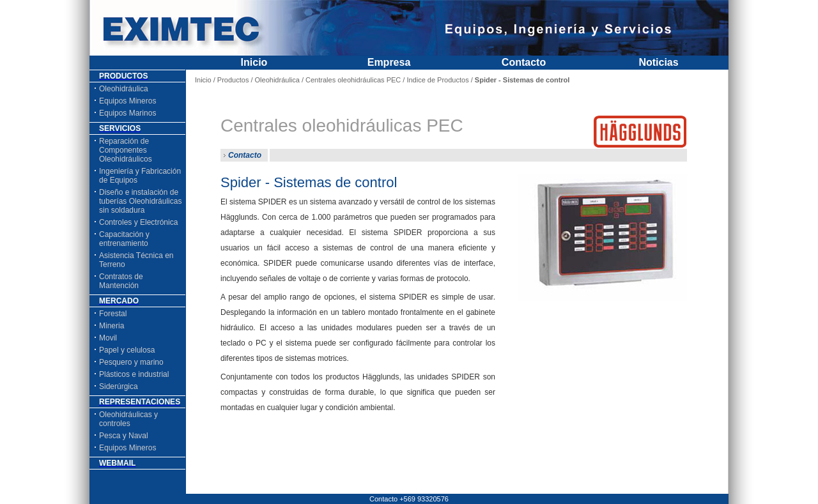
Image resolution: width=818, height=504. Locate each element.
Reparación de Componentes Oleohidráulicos (126, 150)
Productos (233, 80)
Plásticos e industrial (134, 374)
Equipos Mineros (127, 101)
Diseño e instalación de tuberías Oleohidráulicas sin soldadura (140, 201)
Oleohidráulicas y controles (128, 419)
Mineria (112, 326)
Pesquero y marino (131, 362)
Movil (108, 338)
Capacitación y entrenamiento (124, 239)
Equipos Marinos (127, 113)
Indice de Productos (437, 80)
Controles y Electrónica (138, 222)
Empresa (389, 62)
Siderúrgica (119, 386)
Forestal (113, 314)
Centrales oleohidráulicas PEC (353, 80)
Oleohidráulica (124, 89)
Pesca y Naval (124, 436)
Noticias (658, 62)
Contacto (524, 62)
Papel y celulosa (127, 350)
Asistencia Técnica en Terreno (136, 260)
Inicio (254, 62)
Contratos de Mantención (121, 281)
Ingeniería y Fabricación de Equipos (140, 176)
